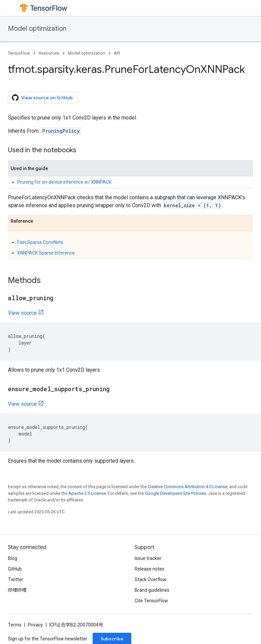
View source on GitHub (42, 98)
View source (22, 313)
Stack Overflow (151, 579)
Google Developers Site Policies (175, 493)
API (117, 53)
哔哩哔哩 (17, 590)
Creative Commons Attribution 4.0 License (187, 487)
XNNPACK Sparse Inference (46, 253)
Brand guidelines (152, 590)
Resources (49, 53)
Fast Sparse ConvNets (40, 242)
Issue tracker (148, 558)
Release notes (150, 569)
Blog (13, 558)
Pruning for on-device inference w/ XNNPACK (64, 182)
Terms (15, 625)
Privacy (35, 625)
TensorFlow (19, 53)
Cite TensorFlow (151, 601)
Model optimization (37, 29)
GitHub (15, 569)
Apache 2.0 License (87, 493)
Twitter (16, 579)
